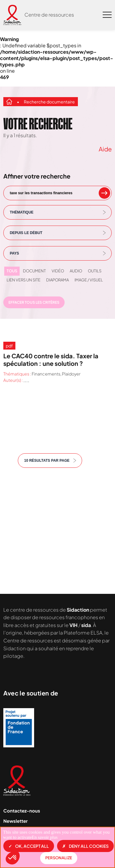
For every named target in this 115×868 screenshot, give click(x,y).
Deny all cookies (85, 846)
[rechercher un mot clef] (104, 193)
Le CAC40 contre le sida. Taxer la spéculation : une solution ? (51, 360)
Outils (95, 271)
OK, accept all (29, 846)
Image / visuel (89, 280)
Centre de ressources (49, 15)
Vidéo (58, 271)
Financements (46, 374)
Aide (105, 149)
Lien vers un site (24, 280)
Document (34, 271)
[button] (13, 858)
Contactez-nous (22, 811)
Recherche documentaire (49, 102)
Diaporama (57, 280)
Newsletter (16, 821)
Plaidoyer (71, 374)
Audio (76, 271)
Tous (12, 271)
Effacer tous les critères (34, 302)
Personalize (59, 858)
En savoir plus (45, 837)
